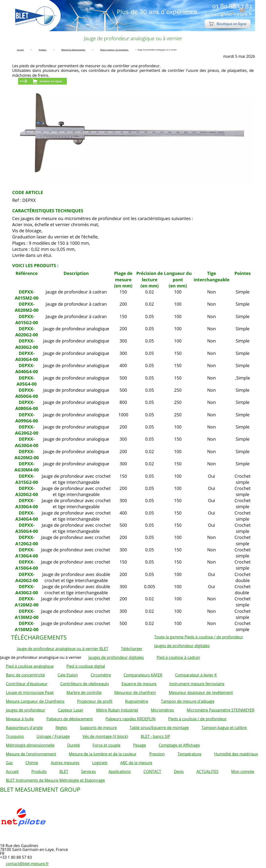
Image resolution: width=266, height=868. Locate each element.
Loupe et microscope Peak (30, 692)
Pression (157, 754)
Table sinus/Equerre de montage (159, 728)
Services (88, 771)
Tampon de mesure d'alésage (188, 701)
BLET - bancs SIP (156, 736)
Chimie (32, 763)
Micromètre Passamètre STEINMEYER (220, 710)
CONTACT (152, 771)
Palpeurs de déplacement (70, 719)
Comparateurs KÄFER (143, 675)
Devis (179, 771)
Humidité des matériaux (236, 754)
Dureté (73, 745)
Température (189, 754)
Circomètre (101, 675)
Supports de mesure (99, 728)
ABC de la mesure (136, 763)
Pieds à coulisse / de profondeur (197, 719)
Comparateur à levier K (196, 675)
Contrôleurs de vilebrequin (85, 684)
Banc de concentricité (25, 675)
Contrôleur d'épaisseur (27, 684)
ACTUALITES (207, 771)
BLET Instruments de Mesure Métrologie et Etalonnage (55, 780)
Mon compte (243, 771)
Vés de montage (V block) (105, 736)
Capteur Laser (71, 710)
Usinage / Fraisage (53, 736)
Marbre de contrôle (84, 692)
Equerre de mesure (139, 684)
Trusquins (15, 736)
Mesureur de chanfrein (135, 692)
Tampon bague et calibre (224, 728)
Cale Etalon (68, 675)
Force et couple (106, 745)
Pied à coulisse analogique (30, 666)
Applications (120, 771)
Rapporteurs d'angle (24, 728)
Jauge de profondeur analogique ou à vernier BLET (63, 649)
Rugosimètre (137, 701)
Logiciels (100, 763)
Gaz (9, 763)
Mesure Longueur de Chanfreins (35, 701)
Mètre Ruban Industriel (117, 710)
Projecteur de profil (95, 701)
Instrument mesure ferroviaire (197, 684)
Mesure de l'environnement (31, 754)
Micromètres (162, 710)
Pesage (139, 745)
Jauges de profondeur (26, 710)
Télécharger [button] (132, 649)
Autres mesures (65, 763)
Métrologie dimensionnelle (30, 745)
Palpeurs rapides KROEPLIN (130, 719)
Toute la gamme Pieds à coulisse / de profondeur (199, 637)
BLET (64, 771)
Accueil (12, 771)
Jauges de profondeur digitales (182, 646)
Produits (39, 771)
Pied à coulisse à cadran (178, 657)
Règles (61, 728)
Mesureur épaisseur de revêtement (201, 692)
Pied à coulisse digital (86, 666)
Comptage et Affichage (179, 745)
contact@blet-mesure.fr (27, 864)
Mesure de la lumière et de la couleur (103, 754)
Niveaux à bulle (20, 719)
